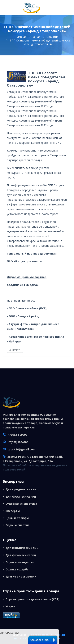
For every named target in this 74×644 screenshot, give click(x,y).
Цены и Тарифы (17, 518)
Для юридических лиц (22, 489)
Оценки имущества (20, 562)
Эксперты (13, 511)
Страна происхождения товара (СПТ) (33, 599)
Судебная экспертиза (21, 504)
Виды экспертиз (17, 525)
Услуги (10, 606)
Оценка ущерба (17, 569)
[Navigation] (4, 8)
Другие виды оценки (21, 576)
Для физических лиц (21, 497)
